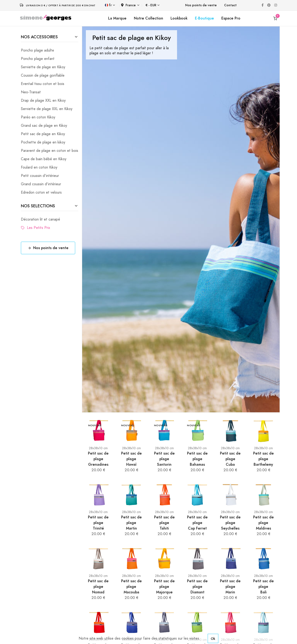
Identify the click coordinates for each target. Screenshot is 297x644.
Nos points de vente (201, 5)
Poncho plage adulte (37, 50)
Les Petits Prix (36, 228)
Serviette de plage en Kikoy (43, 67)
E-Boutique (204, 18)
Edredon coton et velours (41, 192)
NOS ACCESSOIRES (39, 37)
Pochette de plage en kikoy (43, 142)
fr (108, 5)
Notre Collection (148, 18)
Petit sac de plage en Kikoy (43, 134)
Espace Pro (231, 18)
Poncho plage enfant (38, 59)
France (128, 5)
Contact (230, 5)
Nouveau (95, 425)
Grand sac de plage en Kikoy (44, 126)
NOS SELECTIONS (38, 206)
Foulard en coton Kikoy (39, 167)
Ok (213, 639)
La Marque (117, 18)
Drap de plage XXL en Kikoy (43, 101)
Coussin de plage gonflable (43, 75)
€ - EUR (151, 5)
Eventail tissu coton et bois (43, 84)
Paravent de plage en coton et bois (50, 151)
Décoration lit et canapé (40, 219)
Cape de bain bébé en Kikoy (44, 159)
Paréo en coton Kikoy (38, 117)
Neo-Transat (31, 92)
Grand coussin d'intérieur (41, 184)
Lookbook (179, 18)
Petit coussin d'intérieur (40, 176)
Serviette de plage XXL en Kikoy (47, 109)
